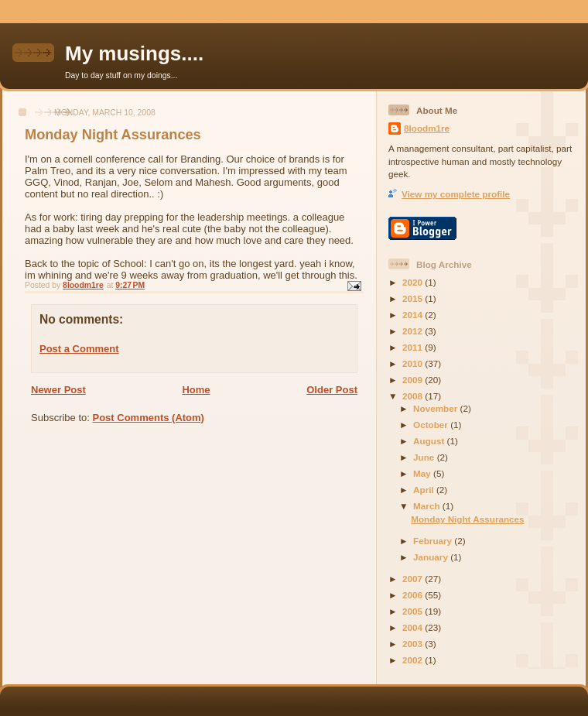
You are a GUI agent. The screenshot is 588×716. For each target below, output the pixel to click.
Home (196, 390)
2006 (414, 595)
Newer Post (58, 390)
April (425, 490)
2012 (414, 331)
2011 (414, 347)
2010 (414, 363)
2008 (414, 396)
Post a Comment (79, 349)
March (428, 506)
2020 (414, 282)
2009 (414, 380)
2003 (414, 644)
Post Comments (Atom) (149, 418)
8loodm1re (427, 128)
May (423, 473)
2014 (414, 315)
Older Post (332, 390)
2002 (414, 660)
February (434, 541)
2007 (414, 579)
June (425, 457)
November (436, 408)
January (432, 557)
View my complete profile (456, 194)
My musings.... (134, 53)
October (432, 425)
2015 (414, 298)
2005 (414, 611)
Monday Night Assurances (467, 519)
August (430, 441)
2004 (414, 627)
